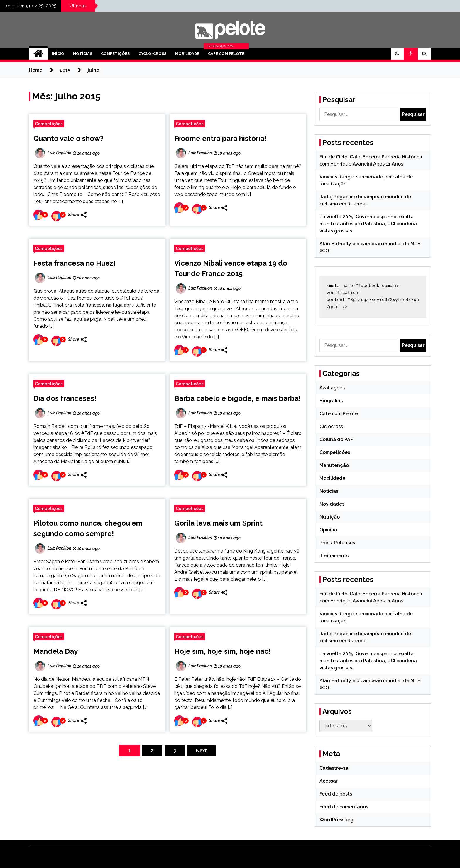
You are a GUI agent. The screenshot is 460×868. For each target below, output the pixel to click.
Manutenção (334, 465)
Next (201, 750)
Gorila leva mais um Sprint (218, 523)
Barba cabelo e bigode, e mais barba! (237, 398)
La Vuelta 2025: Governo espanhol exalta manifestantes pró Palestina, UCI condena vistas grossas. (368, 224)
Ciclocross (331, 427)
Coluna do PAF (336, 439)
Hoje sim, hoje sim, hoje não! (223, 651)
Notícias (83, 54)
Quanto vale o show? (69, 138)
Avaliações (332, 388)
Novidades (332, 504)
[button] (397, 54)
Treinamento (334, 556)
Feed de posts (336, 794)
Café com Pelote (226, 54)
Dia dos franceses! (65, 398)
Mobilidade (187, 54)
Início (58, 54)
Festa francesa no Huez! (74, 263)
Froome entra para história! (220, 138)
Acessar (329, 781)
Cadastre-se (334, 768)
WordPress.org (336, 820)
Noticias (329, 491)
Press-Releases (337, 543)
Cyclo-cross (152, 54)
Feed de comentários (344, 807)
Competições (115, 54)
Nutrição (330, 517)
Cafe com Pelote (339, 414)
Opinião (328, 530)
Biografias (331, 401)
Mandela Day (56, 651)
